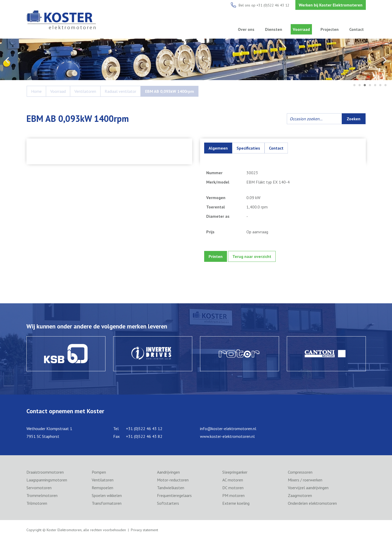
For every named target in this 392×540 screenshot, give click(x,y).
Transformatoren (107, 503)
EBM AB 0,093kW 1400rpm (170, 91)
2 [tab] (360, 86)
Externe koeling (236, 503)
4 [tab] (370, 86)
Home (36, 91)
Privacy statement (144, 530)
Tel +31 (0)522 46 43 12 (138, 429)
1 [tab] (354, 86)
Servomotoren (39, 488)
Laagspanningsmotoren (47, 480)
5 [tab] (375, 86)
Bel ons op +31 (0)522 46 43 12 (264, 5)
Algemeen (218, 148)
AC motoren (233, 480)
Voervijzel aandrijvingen (308, 488)
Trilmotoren (37, 503)
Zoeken (354, 119)
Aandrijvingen (168, 472)
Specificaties (248, 148)
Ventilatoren (85, 91)
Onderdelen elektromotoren (312, 503)
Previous (7, 60)
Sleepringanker (235, 472)
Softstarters (168, 503)
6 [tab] (380, 86)
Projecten (330, 29)
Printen (216, 256)
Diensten (274, 29)
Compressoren (300, 472)
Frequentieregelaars (174, 495)
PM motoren (233, 495)
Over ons (246, 29)
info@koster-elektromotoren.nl (228, 429)
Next (385, 60)
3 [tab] (365, 86)
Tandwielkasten (171, 488)
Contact (357, 29)
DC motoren (233, 488)
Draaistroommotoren (45, 472)
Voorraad (301, 29)
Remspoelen (102, 488)
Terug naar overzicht (252, 256)
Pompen (99, 472)
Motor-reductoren (173, 480)
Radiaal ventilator (120, 91)
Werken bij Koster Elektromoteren (331, 5)
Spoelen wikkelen (107, 495)
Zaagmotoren (300, 495)
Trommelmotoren (42, 495)
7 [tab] (386, 86)
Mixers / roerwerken (305, 480)
